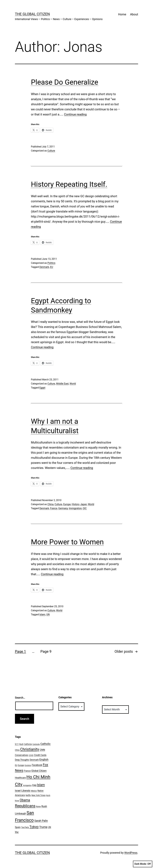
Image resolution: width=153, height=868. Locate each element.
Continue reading (75, 114)
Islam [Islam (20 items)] (41, 785)
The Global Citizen (32, 14)
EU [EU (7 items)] (16, 765)
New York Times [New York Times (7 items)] (39, 795)
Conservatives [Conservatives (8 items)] (22, 755)
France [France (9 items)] (27, 771)
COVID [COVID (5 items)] (31, 755)
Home (122, 14)
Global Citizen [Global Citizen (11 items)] (39, 771)
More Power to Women (67, 542)
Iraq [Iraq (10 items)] (34, 785)
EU (51, 267)
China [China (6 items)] (17, 750)
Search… (20, 698)
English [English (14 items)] (44, 760)
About (134, 14)
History (75, 504)
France (54, 508)
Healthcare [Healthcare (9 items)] (20, 778)
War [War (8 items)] (17, 832)
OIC (85, 508)
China (50, 504)
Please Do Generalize (65, 82)
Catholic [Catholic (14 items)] (45, 744)
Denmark (44, 267)
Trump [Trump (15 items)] (43, 827)
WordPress (131, 853)
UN (48, 614)
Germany (63, 508)
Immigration (75, 508)
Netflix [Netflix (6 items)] (28, 795)
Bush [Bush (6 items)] (21, 744)
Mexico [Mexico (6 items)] (34, 791)
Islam (42, 614)
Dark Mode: (143, 864)
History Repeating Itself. (69, 184)
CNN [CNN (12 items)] (42, 750)
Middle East (62, 384)
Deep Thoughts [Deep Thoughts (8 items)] (22, 760)
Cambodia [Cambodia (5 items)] (36, 744)
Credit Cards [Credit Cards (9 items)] (40, 755)
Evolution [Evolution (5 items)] (28, 765)
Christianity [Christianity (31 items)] (30, 749)
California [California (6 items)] (28, 744)
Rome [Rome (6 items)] (38, 807)
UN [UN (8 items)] (50, 827)
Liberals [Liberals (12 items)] (26, 791)
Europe (67, 504)
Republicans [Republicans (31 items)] (25, 806)
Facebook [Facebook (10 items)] (37, 765)
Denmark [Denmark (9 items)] (34, 760)
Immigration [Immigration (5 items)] (27, 785)
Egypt (42, 388)
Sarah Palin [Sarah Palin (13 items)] (41, 821)
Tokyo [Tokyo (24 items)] (34, 827)
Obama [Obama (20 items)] (25, 800)
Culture (51, 151)
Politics (51, 263)
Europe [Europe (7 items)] (21, 765)
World (73, 384)
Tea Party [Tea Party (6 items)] (25, 827)
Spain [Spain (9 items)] (18, 827)
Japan (84, 504)
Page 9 (46, 651)
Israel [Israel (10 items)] (18, 791)
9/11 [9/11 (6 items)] (17, 744)
